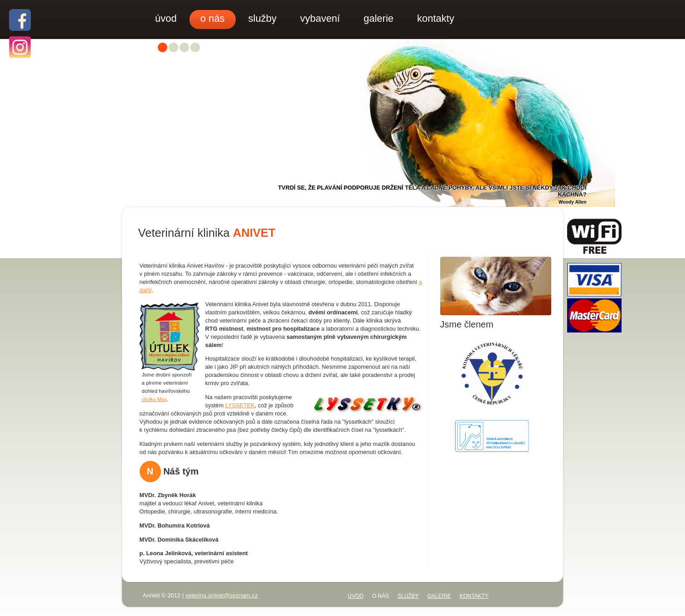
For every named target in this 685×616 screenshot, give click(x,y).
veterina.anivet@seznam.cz (222, 595)
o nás (381, 596)
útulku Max (155, 399)
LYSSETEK (240, 405)
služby (408, 596)
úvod (356, 596)
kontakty (474, 596)
